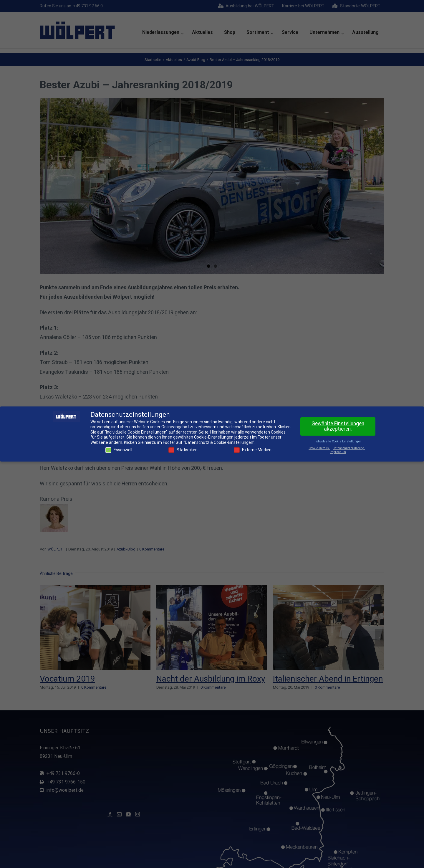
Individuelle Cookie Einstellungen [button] (338, 441)
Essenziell (119, 450)
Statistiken (183, 450)
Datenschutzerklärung (349, 448)
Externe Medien (253, 450)
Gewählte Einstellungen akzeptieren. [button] (338, 426)
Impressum (338, 452)
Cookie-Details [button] (319, 448)
